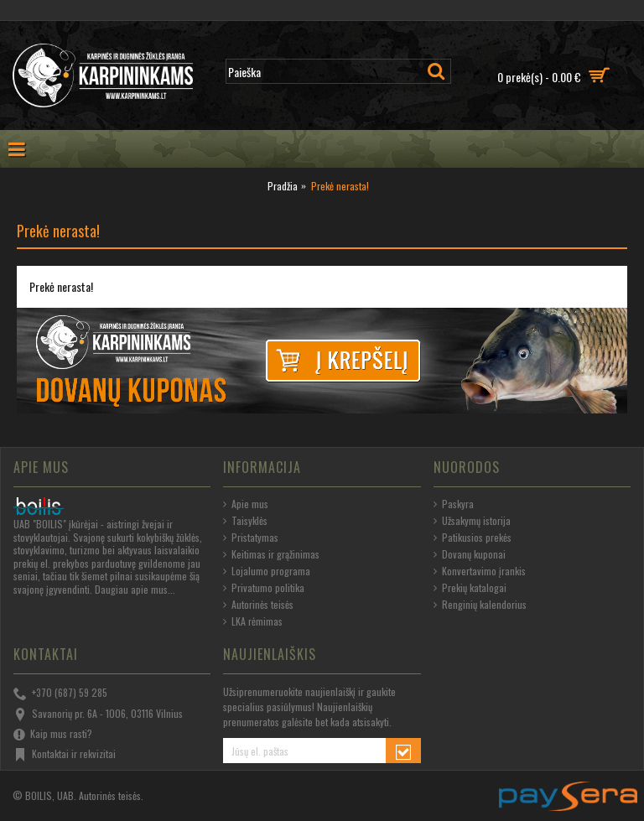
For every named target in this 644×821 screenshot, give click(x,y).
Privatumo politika (264, 588)
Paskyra (454, 504)
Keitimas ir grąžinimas (271, 554)
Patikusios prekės (473, 538)
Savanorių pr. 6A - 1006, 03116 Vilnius (98, 714)
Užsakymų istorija (472, 521)
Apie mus (246, 504)
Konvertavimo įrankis (480, 571)
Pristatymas (251, 538)
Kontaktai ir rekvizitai (65, 755)
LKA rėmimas (253, 621)
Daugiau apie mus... (135, 589)
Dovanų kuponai (470, 554)
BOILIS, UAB (49, 795)
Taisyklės (245, 521)
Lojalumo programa (267, 571)
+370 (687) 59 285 (60, 694)
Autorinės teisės (258, 605)
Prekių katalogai (470, 588)
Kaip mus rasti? (53, 735)
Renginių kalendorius (480, 605)
